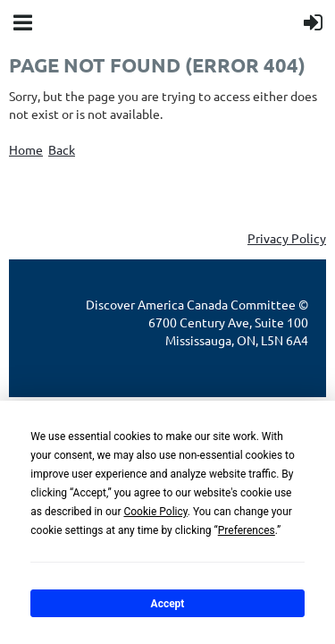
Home (26, 149)
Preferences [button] (247, 530)
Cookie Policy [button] (155, 512)
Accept (168, 604)
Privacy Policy (287, 238)
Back (62, 149)
